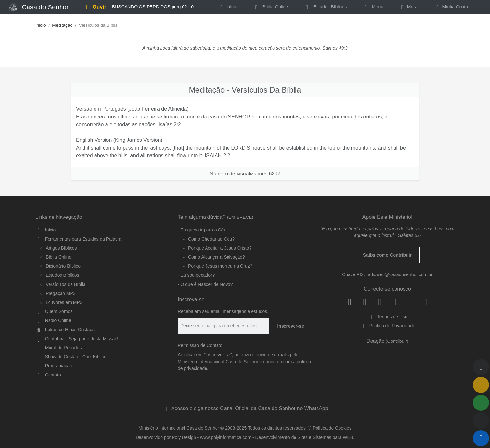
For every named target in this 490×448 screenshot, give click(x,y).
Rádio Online (53, 320)
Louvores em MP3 (64, 302)
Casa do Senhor (39, 6)
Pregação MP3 (61, 293)
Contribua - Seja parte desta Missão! (77, 339)
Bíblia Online (270, 7)
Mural (409, 7)
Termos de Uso (387, 317)
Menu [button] (373, 7)
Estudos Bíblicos (325, 7)
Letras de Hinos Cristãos (65, 330)
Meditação (62, 25)
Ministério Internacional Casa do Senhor (179, 428)
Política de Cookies (332, 428)
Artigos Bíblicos (61, 248)
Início (41, 25)
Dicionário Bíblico (63, 266)
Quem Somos (54, 311)
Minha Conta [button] (451, 7)
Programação (54, 366)
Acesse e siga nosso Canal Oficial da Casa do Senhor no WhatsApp (245, 408)
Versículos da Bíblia (66, 284)
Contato (48, 375)
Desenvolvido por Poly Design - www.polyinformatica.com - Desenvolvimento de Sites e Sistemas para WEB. (245, 437)
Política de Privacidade (387, 326)
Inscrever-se (290, 326)
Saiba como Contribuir (387, 255)
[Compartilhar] (481, 403)
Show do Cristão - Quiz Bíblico (71, 357)
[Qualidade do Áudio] (481, 420)
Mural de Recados (58, 348)
